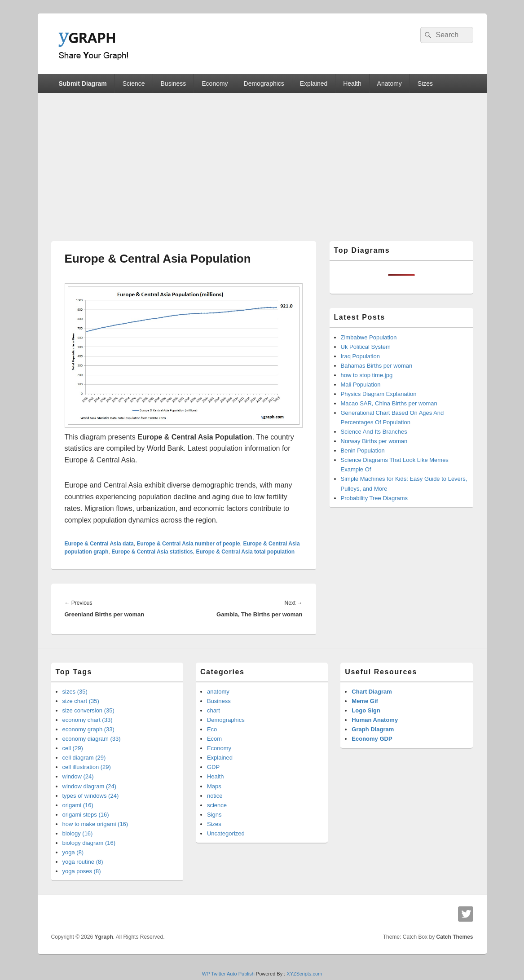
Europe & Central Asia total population (245, 552)
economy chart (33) (88, 720)
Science (134, 83)
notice (215, 796)
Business (174, 83)
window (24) (78, 776)
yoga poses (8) (82, 871)
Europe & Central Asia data (99, 544)
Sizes (425, 83)
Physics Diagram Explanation (379, 394)
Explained (314, 83)
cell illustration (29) (87, 767)
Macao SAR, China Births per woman (389, 403)
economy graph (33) (88, 729)
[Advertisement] (262, 160)
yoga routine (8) (83, 862)
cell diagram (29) (84, 758)
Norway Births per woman (374, 441)
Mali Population (361, 385)
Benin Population (363, 450)
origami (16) (78, 805)
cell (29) (73, 748)
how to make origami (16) (95, 824)
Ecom (214, 739)
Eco (212, 729)
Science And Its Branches (374, 432)
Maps (214, 786)
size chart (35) (81, 701)
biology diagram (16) (89, 843)
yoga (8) (73, 852)
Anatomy (390, 83)
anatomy (218, 692)
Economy (215, 83)
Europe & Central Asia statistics (152, 552)
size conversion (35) (88, 710)
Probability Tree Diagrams (374, 498)
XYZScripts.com (304, 974)
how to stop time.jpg (367, 375)
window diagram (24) (90, 786)
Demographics (264, 83)
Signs (214, 815)
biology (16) (78, 833)
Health (352, 83)
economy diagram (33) (92, 739)
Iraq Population (360, 356)
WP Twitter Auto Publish (228, 974)
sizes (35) (75, 692)
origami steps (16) (86, 815)
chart (214, 710)
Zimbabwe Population (369, 337)
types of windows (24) (91, 796)
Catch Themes (454, 937)
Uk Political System (366, 347)
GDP (213, 767)
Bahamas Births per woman (377, 366)
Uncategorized (226, 833)
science (217, 805)
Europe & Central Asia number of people (188, 544)
